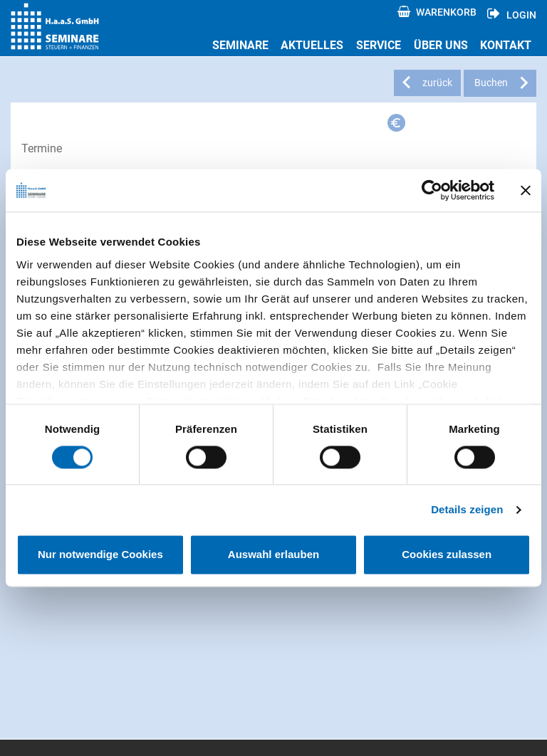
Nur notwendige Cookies (100, 555)
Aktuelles (312, 45)
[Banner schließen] (526, 190)
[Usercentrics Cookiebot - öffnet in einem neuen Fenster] (432, 190)
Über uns (441, 45)
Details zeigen (467, 509)
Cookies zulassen (447, 555)
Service (379, 45)
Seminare (240, 45)
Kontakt (506, 45)
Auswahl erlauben (273, 555)
